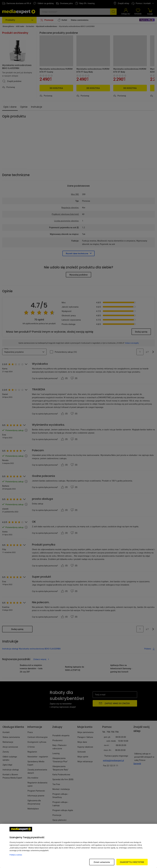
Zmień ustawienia (102, 862)
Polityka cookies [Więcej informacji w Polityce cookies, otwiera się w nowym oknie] (16, 855)
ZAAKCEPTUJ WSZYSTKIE (132, 862)
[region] (78, 846)
